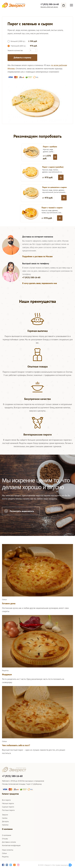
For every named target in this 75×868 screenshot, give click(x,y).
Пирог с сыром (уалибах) (53, 167)
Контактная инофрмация (11, 845)
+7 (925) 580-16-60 (50, 4)
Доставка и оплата (9, 842)
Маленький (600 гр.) (17, 46)
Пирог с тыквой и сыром (52, 208)
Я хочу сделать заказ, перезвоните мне (40, 283)
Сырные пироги (8, 807)
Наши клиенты (8, 850)
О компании (7, 835)
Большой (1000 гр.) (16, 41)
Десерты (5, 821)
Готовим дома (9, 603)
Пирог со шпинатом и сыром (54, 187)
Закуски (5, 815)
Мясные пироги (8, 803)
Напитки (5, 825)
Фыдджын (7, 674)
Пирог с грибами (50, 147)
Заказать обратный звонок (49, 7)
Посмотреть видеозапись (22, 511)
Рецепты (5, 857)
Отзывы (5, 839)
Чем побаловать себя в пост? (16, 745)
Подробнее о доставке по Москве (37, 256)
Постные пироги (8, 810)
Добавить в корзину (22, 58)
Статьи (4, 853)
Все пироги (6, 800)
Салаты (5, 818)
